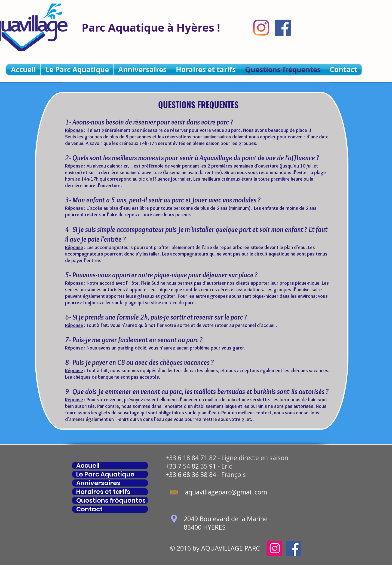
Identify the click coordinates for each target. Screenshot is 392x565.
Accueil (88, 466)
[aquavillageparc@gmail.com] (226, 492)
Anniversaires (98, 483)
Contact (89, 509)
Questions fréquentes (111, 500)
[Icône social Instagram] (275, 548)
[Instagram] (261, 28)
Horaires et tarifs (103, 492)
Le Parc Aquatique (105, 474)
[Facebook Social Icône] (283, 28)
